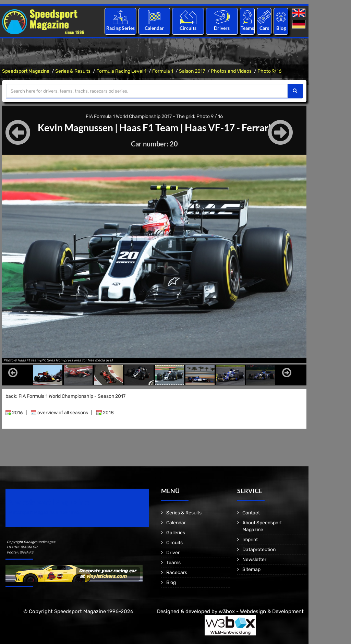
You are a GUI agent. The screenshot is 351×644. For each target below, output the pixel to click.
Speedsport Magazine (26, 71)
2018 (105, 413)
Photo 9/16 (269, 71)
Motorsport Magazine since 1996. (45, 512)
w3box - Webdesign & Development (261, 611)
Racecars (177, 573)
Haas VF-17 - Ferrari (228, 128)
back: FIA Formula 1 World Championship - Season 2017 (65, 396)
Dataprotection (259, 550)
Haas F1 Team (149, 128)
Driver (173, 553)
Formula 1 (163, 71)
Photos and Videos (231, 71)
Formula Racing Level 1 (121, 71)
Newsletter (254, 559)
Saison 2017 (192, 71)
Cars (264, 28)
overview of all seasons (59, 413)
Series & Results (73, 71)
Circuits (188, 28)
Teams (247, 28)
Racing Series (120, 28)
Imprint (250, 540)
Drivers (222, 28)
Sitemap (251, 569)
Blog (281, 28)
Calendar (154, 28)
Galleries (176, 533)
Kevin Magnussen (75, 128)
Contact (251, 513)
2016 (14, 413)
